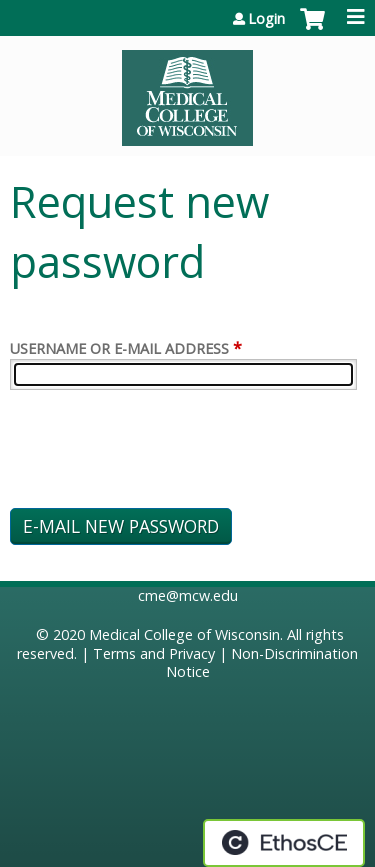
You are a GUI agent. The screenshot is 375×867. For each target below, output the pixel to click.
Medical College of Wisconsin (184, 634)
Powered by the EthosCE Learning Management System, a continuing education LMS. (284, 843)
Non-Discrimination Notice (262, 663)
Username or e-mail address (119, 348)
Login (266, 19)
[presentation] (162, 453)
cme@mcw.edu (188, 595)
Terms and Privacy (154, 653)
